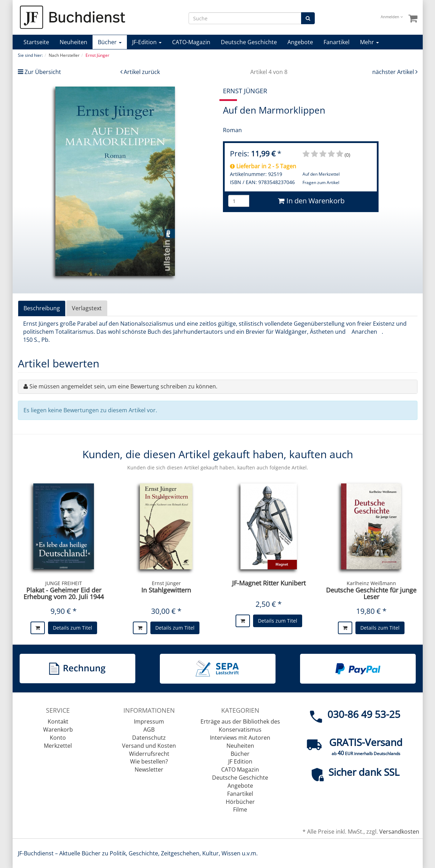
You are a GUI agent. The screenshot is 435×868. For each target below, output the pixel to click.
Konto (58, 738)
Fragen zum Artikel (321, 182)
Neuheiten (73, 42)
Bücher (110, 42)
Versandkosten (399, 832)
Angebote (300, 42)
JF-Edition (147, 42)
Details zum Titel (73, 628)
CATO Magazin (240, 769)
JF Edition (240, 761)
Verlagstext (87, 308)
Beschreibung (42, 308)
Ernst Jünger (166, 583)
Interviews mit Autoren (240, 738)
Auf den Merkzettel (321, 174)
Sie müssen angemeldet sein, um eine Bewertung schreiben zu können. (123, 386)
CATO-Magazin (191, 42)
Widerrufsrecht (149, 754)
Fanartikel (337, 42)
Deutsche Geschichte (249, 42)
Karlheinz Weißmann (371, 583)
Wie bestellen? (149, 761)
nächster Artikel (394, 72)
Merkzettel (58, 746)
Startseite (36, 42)
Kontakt (58, 721)
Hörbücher (240, 802)
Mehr (369, 42)
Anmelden (392, 17)
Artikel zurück (142, 72)
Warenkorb (58, 730)
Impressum (149, 721)
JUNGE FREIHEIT (64, 583)
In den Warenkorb (311, 201)
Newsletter (149, 769)
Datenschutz (149, 738)
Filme (240, 809)
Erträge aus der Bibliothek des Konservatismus (240, 725)
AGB (149, 730)
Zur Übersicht (43, 72)
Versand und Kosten (149, 746)
